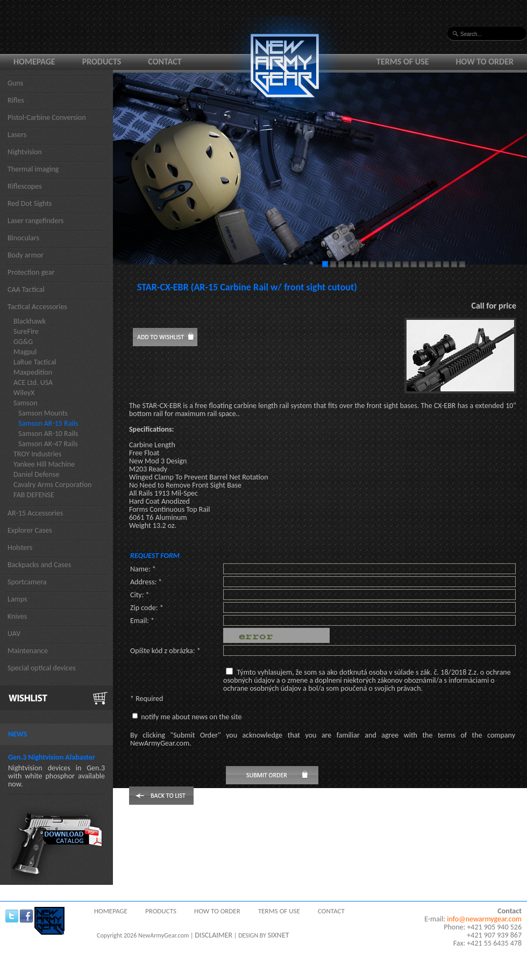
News (17, 734)
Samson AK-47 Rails (48, 444)
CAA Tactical (26, 289)
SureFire (26, 331)
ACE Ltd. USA (33, 382)
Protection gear (31, 272)
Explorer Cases (30, 530)
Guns (15, 83)
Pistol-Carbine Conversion (47, 117)
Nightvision (25, 152)
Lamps (17, 599)
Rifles (16, 100)
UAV (14, 634)
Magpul (25, 352)
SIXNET (279, 935)
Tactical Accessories (37, 307)
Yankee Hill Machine (44, 464)
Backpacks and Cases (39, 565)
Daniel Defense (36, 474)
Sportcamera (27, 582)
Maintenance (28, 651)
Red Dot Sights (30, 203)
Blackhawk (30, 321)
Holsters (20, 548)
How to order (485, 62)
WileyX (24, 393)
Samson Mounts (43, 413)
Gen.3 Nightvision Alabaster (52, 757)
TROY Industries (37, 454)
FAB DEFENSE (34, 495)
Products (102, 62)
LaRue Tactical (35, 362)
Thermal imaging (33, 169)
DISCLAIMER (213, 935)
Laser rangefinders (35, 221)
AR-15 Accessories (35, 513)
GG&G (23, 342)
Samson (26, 403)
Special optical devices (42, 668)
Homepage (34, 62)
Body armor (26, 255)
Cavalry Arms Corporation (52, 485)
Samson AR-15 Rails (48, 423)
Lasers (17, 135)
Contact (165, 62)
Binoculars (23, 238)
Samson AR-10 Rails (48, 434)
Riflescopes (25, 186)
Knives (17, 616)
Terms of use (403, 62)
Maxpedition (33, 372)
